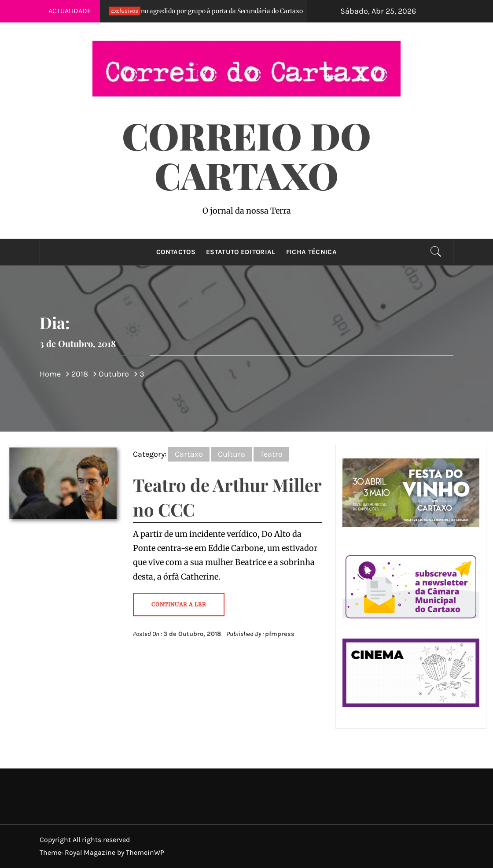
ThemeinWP (145, 852)
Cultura (232, 454)
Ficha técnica (311, 252)
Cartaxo (189, 454)
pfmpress (280, 634)
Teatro (271, 454)
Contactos (176, 252)
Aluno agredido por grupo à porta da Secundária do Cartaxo (202, 11)
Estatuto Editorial (241, 252)
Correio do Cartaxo (246, 155)
